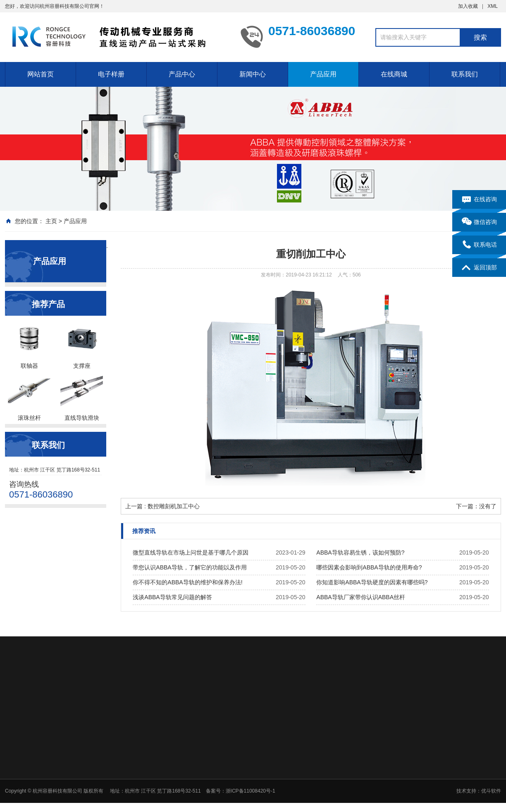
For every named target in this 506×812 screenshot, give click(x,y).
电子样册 (111, 74)
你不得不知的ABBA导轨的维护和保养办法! (187, 582)
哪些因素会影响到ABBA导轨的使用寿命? (369, 567)
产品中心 (182, 74)
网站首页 (41, 74)
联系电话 (479, 245)
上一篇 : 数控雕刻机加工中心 (162, 506)
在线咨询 (479, 200)
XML (493, 6)
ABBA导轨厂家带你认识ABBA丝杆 (361, 597)
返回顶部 (479, 268)
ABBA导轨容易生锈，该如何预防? (360, 552)
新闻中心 (253, 74)
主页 (51, 221)
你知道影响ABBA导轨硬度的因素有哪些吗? (372, 582)
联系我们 (465, 74)
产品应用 (323, 74)
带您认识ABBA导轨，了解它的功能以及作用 (190, 567)
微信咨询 (479, 222)
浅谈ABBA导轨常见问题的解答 (172, 597)
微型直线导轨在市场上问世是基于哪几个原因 (191, 552)
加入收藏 (468, 6)
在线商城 (394, 74)
